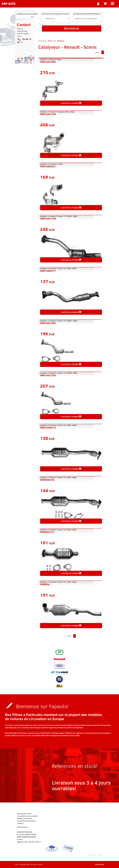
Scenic (61, 164)
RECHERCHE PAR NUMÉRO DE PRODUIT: (87, 14)
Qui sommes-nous (24, 813)
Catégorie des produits (26, 15)
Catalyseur (42, 41)
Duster (59, 59)
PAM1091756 (48, 114)
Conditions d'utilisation (26, 821)
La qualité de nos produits (27, 816)
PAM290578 (47, 480)
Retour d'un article (25, 818)
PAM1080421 (48, 166)
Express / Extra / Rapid (66, 112)
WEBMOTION (100, 864)
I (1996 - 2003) (71, 268)
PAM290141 (47, 532)
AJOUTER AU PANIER (71, 103)
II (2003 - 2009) (72, 216)
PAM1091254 (48, 375)
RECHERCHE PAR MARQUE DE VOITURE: (55, 14)
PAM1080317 (48, 271)
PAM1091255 (48, 323)
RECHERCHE (72, 28)
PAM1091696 (48, 62)
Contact (20, 823)
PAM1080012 (48, 427)
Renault (53, 41)
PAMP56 (45, 584)
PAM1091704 (48, 218)
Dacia (52, 59)
